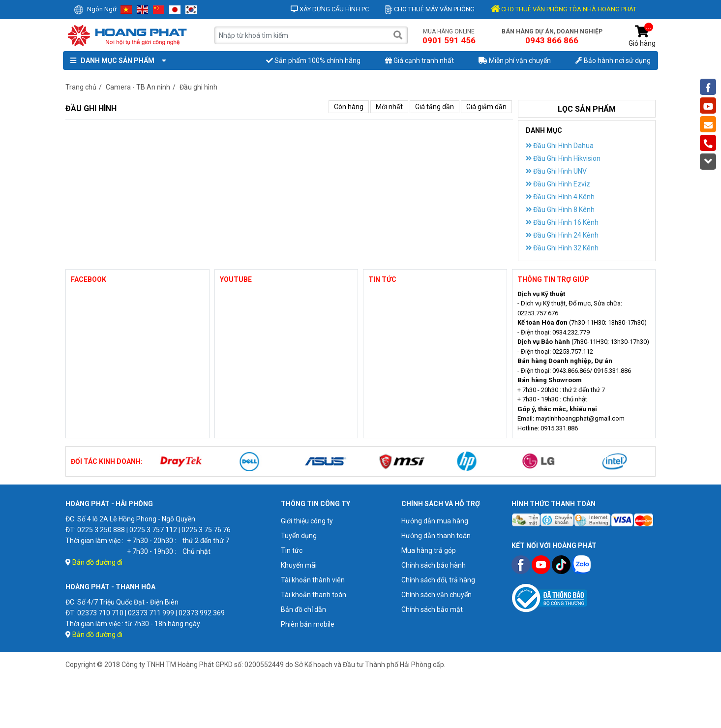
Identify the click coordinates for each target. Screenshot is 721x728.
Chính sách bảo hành (434, 565)
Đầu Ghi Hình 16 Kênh (562, 222)
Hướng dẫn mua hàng (435, 521)
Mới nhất (389, 107)
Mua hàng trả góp (429, 550)
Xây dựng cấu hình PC (330, 9)
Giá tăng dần (435, 107)
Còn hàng (349, 107)
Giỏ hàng (642, 36)
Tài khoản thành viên (313, 580)
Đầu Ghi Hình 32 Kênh (562, 248)
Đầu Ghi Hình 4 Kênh (560, 197)
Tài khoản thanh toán (314, 595)
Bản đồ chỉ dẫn (303, 609)
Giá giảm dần (486, 107)
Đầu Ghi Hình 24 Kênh (562, 235)
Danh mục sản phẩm (116, 61)
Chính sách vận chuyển (436, 595)
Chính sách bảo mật (432, 609)
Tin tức (292, 550)
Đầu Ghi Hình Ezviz (558, 184)
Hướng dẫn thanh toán (436, 536)
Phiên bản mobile (308, 624)
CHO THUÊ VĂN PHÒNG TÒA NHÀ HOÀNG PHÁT (564, 9)
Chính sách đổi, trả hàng (438, 580)
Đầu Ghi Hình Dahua (560, 146)
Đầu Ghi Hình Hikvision (563, 158)
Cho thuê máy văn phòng (430, 9)
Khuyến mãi (299, 565)
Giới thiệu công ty (307, 521)
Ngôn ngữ (95, 9)
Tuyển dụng (299, 536)
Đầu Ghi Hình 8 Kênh (560, 210)
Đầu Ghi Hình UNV (556, 171)
